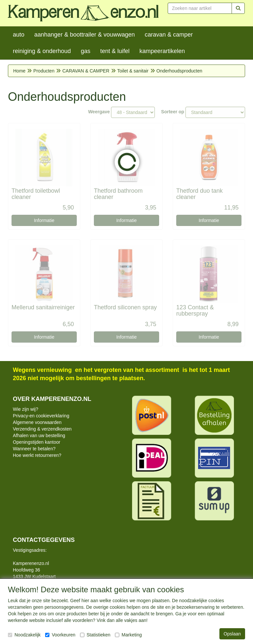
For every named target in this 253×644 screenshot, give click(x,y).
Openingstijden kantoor (37, 442)
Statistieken (95, 635)
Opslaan (232, 634)
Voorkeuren (60, 635)
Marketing (128, 635)
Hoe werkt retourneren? (37, 455)
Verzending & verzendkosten (42, 429)
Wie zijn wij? (26, 409)
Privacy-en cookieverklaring (41, 416)
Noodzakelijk (24, 635)
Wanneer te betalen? (34, 449)
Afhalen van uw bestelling (39, 435)
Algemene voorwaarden (37, 422)
